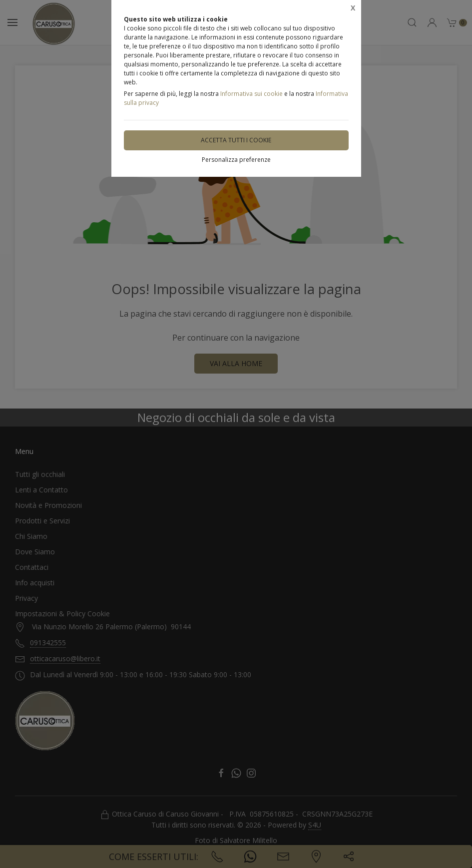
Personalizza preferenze (236, 160)
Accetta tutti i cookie (236, 140)
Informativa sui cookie (251, 94)
